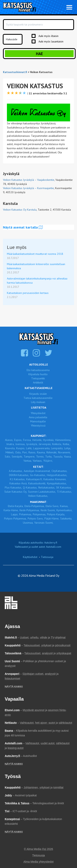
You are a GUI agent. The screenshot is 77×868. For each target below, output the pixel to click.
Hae (39, 54)
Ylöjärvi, (48, 461)
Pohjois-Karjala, (56, 514)
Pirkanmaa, (25, 514)
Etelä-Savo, (52, 506)
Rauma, (41, 452)
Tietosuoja (47, 557)
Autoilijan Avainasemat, (37, 471)
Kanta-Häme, (11, 510)
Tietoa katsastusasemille (38, 398)
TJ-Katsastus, (64, 492)
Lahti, (29, 448)
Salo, (8, 456)
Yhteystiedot (38, 413)
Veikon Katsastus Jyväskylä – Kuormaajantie (28, 188)
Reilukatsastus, (47, 487)
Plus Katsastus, (13, 487)
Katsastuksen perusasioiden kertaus (28, 293)
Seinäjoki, (17, 456)
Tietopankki (38, 378)
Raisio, (32, 452)
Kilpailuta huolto (38, 374)
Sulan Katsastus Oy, (16, 492)
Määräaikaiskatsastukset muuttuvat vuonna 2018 (35, 254)
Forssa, (27, 440)
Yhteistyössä (38, 426)
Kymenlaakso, (64, 510)
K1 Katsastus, (18, 479)
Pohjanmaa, (39, 514)
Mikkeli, (10, 452)
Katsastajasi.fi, (34, 479)
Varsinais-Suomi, (44, 523)
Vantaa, (28, 461)
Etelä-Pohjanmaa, (35, 506)
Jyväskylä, (32, 444)
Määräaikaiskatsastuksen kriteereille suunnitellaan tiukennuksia (36, 266)
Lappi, (15, 514)
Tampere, (29, 456)
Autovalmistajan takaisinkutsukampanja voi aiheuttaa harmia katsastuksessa (37, 281)
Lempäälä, (57, 448)
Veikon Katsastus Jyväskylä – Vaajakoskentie (29, 180)
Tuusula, (58, 456)
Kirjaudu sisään (38, 394)
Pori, (25, 452)
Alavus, (9, 440)
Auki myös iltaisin (48, 36)
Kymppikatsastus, (57, 483)
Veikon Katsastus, (38, 496)
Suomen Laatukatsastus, (42, 492)
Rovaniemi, (64, 452)
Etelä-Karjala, (16, 506)
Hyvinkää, (49, 440)
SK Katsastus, (64, 487)
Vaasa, (68, 456)
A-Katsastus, (16, 471)
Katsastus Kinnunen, (55, 479)
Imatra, (10, 444)
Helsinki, (37, 440)
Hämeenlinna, (63, 440)
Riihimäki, (52, 452)
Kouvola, (10, 448)
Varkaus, (38, 461)
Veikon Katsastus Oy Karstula (20, 210)
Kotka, (66, 444)
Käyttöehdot (30, 557)
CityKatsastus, (59, 471)
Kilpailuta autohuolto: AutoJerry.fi (38, 543)
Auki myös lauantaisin (51, 41)
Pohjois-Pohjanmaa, (15, 518)
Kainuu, (64, 506)
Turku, (49, 456)
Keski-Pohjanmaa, (30, 510)
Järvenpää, (45, 444)
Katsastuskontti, (37, 483)
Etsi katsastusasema (38, 370)
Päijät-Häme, (52, 518)
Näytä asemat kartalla (23, 227)
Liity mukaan (38, 402)
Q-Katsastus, (30, 487)
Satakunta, (66, 518)
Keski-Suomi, (48, 510)
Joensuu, (20, 444)
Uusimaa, (28, 523)
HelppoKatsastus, (57, 475)
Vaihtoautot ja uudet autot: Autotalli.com (38, 547)
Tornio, (40, 456)
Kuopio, (21, 448)
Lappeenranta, (42, 448)
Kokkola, (57, 444)
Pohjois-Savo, (36, 518)
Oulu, (18, 452)
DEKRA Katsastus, (19, 475)
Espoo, (18, 440)
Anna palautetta (38, 417)
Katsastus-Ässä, (18, 483)
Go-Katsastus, (38, 475)
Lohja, (68, 448)
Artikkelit (38, 382)
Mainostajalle (38, 421)
